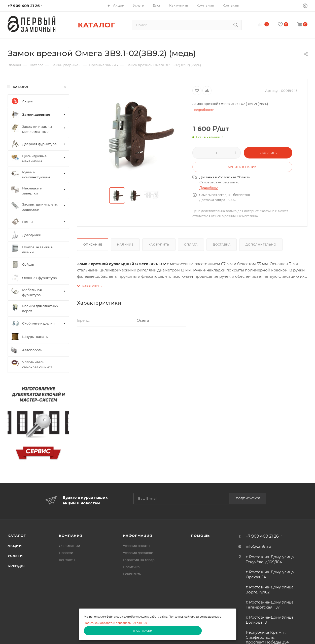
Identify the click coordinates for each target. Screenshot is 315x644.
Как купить (159, 245)
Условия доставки (138, 553)
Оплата (191, 245)
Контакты (67, 560)
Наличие (125, 245)
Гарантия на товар (139, 560)
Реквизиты (132, 574)
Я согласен (143, 631)
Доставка (222, 245)
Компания (71, 536)
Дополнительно (261, 245)
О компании (69, 546)
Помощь (200, 536)
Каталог (17, 536)
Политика (131, 567)
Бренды (16, 566)
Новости (66, 553)
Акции (15, 546)
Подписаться (248, 498)
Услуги (15, 556)
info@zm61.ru (258, 546)
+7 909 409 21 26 (24, 6)
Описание (93, 245)
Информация (138, 536)
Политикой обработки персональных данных (115, 623)
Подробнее (208, 188)
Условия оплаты (136, 546)
